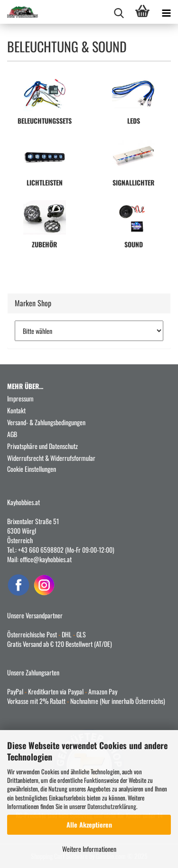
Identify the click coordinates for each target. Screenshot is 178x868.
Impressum (20, 398)
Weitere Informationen (89, 849)
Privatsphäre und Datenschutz (42, 446)
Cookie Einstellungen (32, 469)
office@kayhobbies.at (46, 559)
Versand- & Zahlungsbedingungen (46, 422)
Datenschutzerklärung (112, 806)
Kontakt (16, 410)
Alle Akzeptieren (89, 824)
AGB (12, 434)
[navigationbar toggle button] (166, 12)
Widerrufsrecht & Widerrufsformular (51, 458)
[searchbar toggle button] (119, 12)
